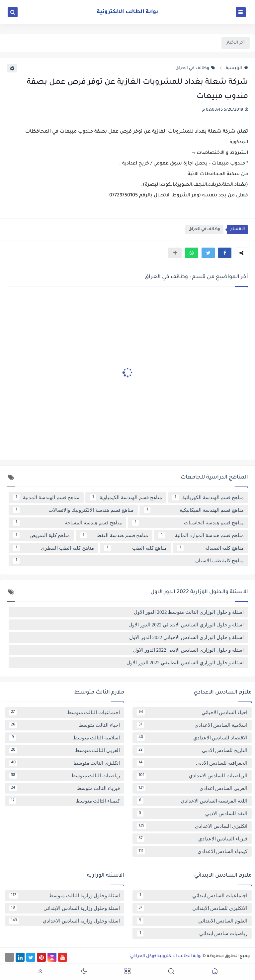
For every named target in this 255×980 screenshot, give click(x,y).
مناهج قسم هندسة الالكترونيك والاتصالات (73, 510)
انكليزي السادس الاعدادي (192, 826)
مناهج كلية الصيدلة (210, 548)
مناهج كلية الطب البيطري (53, 548)
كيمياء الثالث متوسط (65, 801)
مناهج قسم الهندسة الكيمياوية (126, 497)
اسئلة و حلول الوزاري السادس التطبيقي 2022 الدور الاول (185, 663)
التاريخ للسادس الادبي (192, 750)
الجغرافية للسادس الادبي (192, 763)
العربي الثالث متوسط (65, 750)
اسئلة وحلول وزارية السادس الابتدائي (65, 908)
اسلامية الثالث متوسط (65, 738)
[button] (225, 253)
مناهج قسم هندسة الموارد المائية (201, 535)
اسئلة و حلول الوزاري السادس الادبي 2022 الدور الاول (188, 650)
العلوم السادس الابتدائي (192, 921)
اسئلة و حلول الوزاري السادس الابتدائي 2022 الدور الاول (186, 625)
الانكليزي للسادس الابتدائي (192, 908)
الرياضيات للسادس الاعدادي (192, 776)
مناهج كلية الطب (136, 548)
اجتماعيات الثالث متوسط (65, 712)
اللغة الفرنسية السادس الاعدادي (192, 801)
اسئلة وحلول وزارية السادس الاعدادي (65, 921)
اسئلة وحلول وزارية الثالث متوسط (65, 896)
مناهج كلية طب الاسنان (128, 561)
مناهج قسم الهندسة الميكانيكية (194, 510)
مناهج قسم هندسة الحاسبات (188, 523)
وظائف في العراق (195, 68)
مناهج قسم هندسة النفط (114, 535)
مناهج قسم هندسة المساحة (67, 523)
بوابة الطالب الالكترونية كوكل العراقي (166, 956)
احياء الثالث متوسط (65, 725)
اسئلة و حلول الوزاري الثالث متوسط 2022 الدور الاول (189, 612)
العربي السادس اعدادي (192, 788)
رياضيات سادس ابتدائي (192, 933)
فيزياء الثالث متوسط (65, 788)
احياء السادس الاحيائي (192, 712)
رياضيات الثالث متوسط (65, 776)
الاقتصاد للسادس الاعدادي (192, 738)
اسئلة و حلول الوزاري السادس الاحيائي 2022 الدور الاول (186, 637)
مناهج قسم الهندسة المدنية (46, 497)
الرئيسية (237, 68)
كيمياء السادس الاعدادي (192, 851)
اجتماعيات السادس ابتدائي (192, 896)
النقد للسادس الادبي (192, 814)
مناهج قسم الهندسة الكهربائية (208, 497)
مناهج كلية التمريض (41, 535)
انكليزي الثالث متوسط (65, 763)
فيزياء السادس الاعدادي (192, 839)
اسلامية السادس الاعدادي (192, 725)
